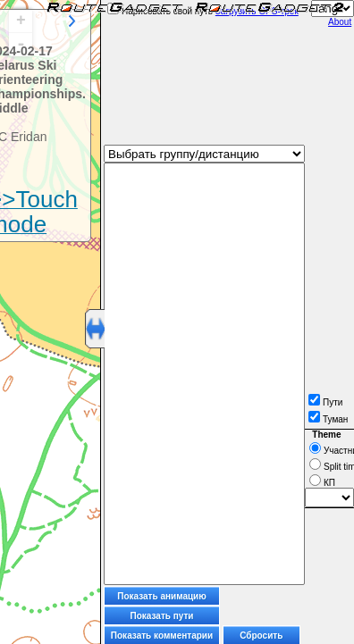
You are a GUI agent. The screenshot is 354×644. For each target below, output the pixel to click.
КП (322, 483)
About (340, 22)
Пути (325, 402)
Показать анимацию (162, 596)
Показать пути (162, 616)
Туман (328, 419)
